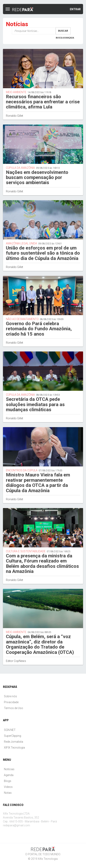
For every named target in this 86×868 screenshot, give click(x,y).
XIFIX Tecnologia (14, 748)
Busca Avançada (65, 38)
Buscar (63, 31)
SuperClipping (13, 736)
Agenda (9, 775)
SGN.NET (10, 730)
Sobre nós (10, 696)
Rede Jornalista (14, 742)
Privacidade (11, 702)
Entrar (75, 9)
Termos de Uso (14, 708)
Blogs (8, 781)
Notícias (9, 769)
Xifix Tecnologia (48, 859)
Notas (8, 793)
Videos (8, 787)
